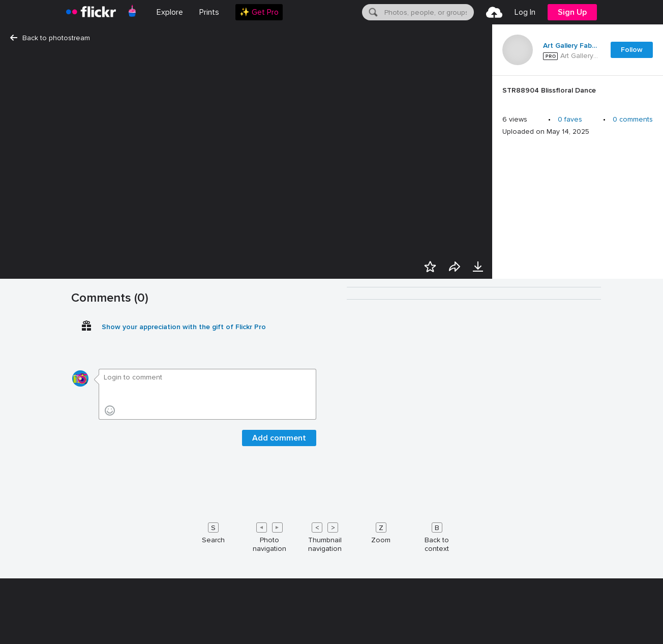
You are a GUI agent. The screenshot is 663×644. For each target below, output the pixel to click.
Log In (525, 12)
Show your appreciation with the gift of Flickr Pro (184, 630)
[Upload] (494, 12)
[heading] (91, 12)
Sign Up (572, 12)
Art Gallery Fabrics (570, 46)
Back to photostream (50, 38)
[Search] (372, 12)
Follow (632, 50)
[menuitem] (209, 12)
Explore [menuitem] (170, 12)
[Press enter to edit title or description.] (578, 93)
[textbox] (428, 12)
